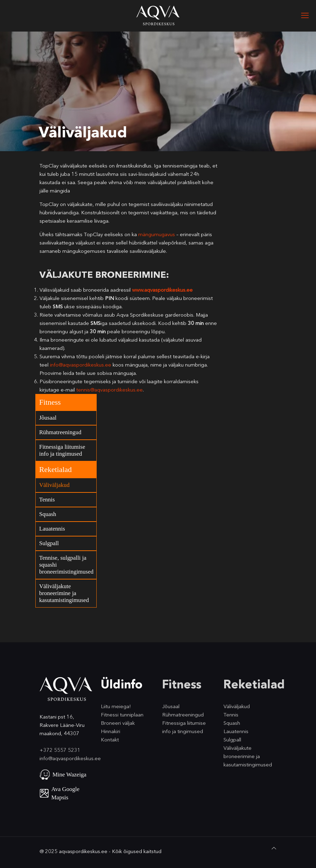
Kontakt (110, 740)
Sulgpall (49, 543)
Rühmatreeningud (60, 432)
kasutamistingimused (248, 764)
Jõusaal (48, 418)
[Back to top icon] (274, 848)
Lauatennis (52, 529)
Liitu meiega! (116, 706)
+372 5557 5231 (60, 750)
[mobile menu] (305, 16)
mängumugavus (157, 234)
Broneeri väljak (118, 723)
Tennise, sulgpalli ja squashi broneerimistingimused (66, 565)
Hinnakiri (111, 731)
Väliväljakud (54, 485)
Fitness (50, 402)
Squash (48, 514)
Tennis (47, 500)
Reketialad (55, 469)
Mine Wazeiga (70, 775)
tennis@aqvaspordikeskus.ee (109, 390)
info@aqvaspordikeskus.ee (81, 365)
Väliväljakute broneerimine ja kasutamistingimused (64, 593)
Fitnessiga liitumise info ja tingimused (62, 450)
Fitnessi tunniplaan (122, 715)
